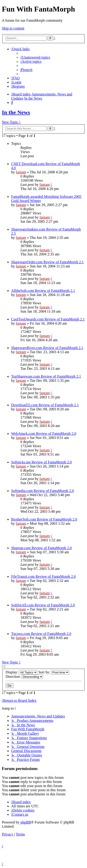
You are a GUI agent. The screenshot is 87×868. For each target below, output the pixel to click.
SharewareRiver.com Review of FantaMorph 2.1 (47, 348)
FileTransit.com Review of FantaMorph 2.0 (43, 576)
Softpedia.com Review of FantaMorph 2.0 (42, 491)
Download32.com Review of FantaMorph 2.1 (45, 405)
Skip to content (13, 28)
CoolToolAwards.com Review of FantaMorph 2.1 (48, 319)
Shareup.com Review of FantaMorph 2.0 (41, 548)
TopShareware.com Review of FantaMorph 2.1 (46, 376)
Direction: (24, 677)
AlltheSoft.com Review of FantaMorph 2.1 (43, 291)
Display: (21, 672)
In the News (16, 112)
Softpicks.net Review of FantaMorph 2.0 (41, 462)
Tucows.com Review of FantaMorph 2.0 (41, 634)
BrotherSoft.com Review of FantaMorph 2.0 (44, 519)
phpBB (26, 822)
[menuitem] (35, 57)
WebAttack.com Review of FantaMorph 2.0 (44, 434)
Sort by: (54, 672)
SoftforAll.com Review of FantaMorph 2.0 (43, 605)
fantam (21, 172)
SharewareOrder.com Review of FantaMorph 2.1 (47, 262)
